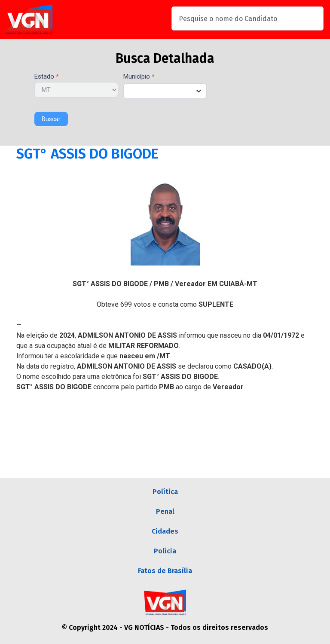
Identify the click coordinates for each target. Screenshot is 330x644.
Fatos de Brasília (165, 571)
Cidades (165, 531)
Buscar (51, 119)
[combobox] (247, 18)
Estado (47, 77)
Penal (165, 511)
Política (165, 492)
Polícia (165, 551)
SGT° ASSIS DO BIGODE (87, 154)
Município (139, 77)
